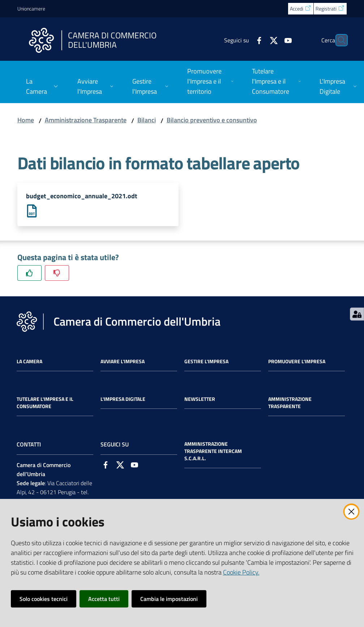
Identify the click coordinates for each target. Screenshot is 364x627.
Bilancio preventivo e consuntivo (212, 120)
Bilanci (147, 120)
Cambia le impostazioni (169, 599)
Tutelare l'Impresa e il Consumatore (45, 403)
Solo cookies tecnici (44, 599)
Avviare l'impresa (123, 362)
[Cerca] (338, 40)
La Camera (29, 362)
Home (26, 120)
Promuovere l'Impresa (297, 362)
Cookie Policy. (241, 572)
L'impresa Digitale (123, 399)
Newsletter (200, 399)
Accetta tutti (104, 599)
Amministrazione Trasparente (86, 120)
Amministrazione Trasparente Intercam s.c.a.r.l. (213, 452)
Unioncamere (31, 9)
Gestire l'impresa (206, 362)
